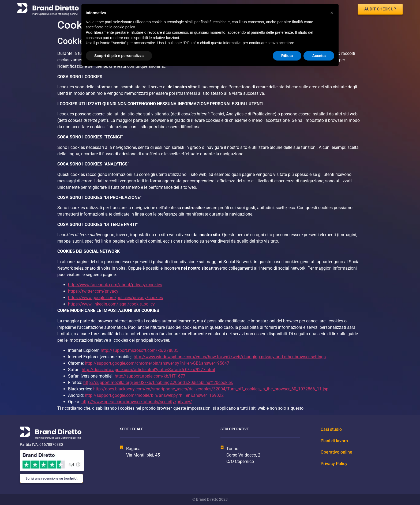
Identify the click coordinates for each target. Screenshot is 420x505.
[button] (332, 13)
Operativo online (336, 452)
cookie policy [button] (124, 27)
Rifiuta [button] (287, 56)
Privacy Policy (334, 464)
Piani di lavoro (334, 441)
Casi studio (331, 429)
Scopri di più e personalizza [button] (119, 56)
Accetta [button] (319, 56)
